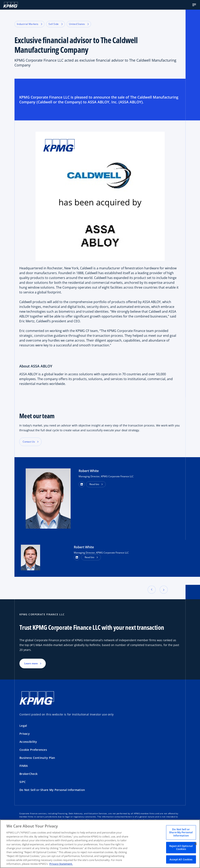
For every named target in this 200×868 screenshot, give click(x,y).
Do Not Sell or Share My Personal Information (52, 790)
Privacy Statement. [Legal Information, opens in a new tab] (61, 864)
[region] (100, 844)
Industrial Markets (29, 24)
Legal (23, 726)
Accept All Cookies (181, 859)
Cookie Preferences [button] (33, 750)
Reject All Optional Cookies (181, 847)
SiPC (23, 782)
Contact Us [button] (29, 442)
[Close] (196, 844)
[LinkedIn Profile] (77, 557)
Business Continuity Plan (37, 758)
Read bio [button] (94, 484)
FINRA (24, 766)
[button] (194, 5)
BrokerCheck (28, 774)
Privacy (25, 734)
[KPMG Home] (11, 5)
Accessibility (28, 742)
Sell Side (55, 24)
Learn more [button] (31, 663)
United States (79, 24)
